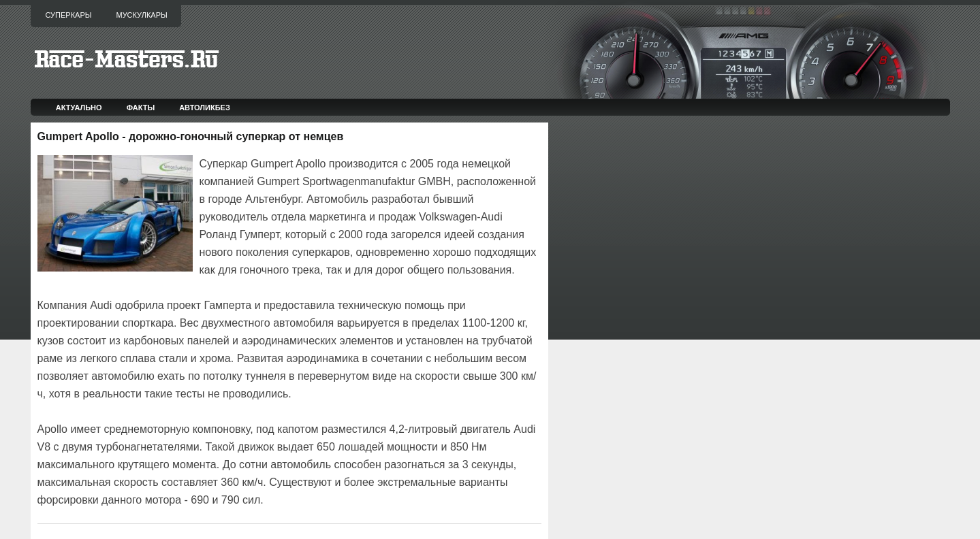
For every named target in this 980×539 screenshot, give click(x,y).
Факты (141, 108)
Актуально (79, 108)
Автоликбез (205, 108)
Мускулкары (141, 15)
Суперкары (69, 15)
